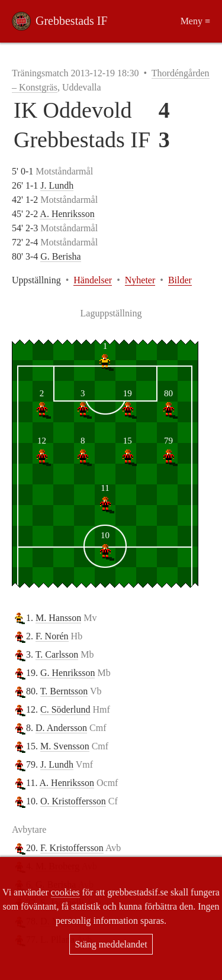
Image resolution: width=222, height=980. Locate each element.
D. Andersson (61, 728)
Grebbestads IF (72, 21)
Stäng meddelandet (111, 944)
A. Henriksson (67, 214)
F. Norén (52, 636)
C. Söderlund (65, 709)
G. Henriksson (67, 673)
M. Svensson (65, 746)
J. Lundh (57, 185)
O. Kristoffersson (73, 801)
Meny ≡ (195, 21)
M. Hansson (58, 618)
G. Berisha (60, 256)
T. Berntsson (64, 691)
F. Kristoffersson (72, 848)
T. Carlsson (57, 654)
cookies (65, 892)
